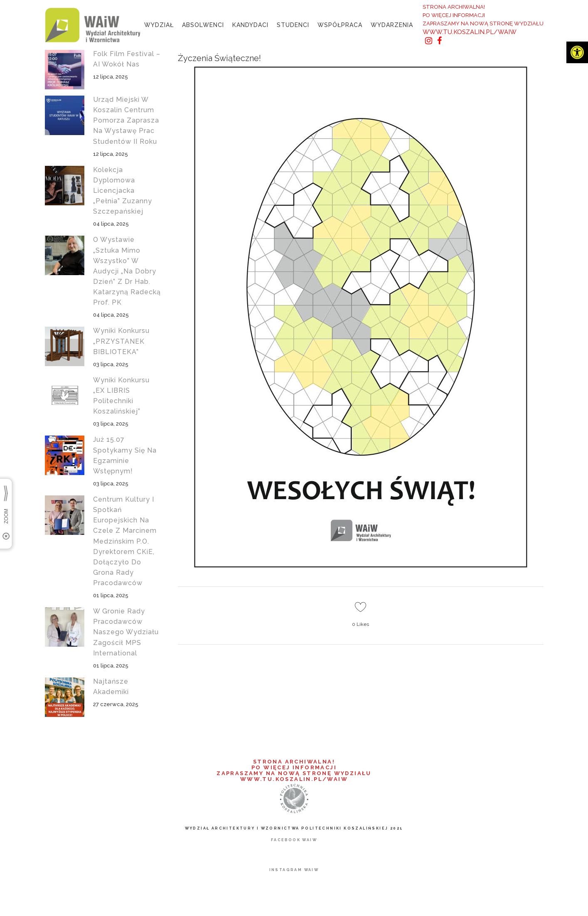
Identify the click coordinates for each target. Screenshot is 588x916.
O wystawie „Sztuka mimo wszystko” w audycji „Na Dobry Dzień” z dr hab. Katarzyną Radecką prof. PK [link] (127, 271)
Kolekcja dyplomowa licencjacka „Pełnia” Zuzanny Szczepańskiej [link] (123, 191)
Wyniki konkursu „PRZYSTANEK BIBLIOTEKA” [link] (121, 341)
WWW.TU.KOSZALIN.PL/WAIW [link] (470, 32)
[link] (577, 52)
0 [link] (360, 624)
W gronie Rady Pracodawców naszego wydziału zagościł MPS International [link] (126, 632)
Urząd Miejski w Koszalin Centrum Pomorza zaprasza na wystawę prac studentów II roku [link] (126, 121)
